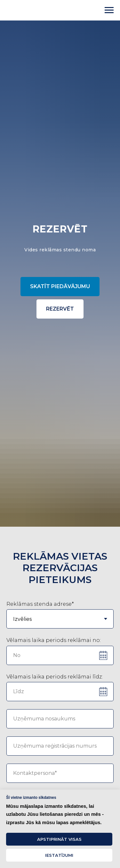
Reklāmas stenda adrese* (40, 604)
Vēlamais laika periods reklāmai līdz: (55, 677)
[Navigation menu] (109, 10)
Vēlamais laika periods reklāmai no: (54, 640)
